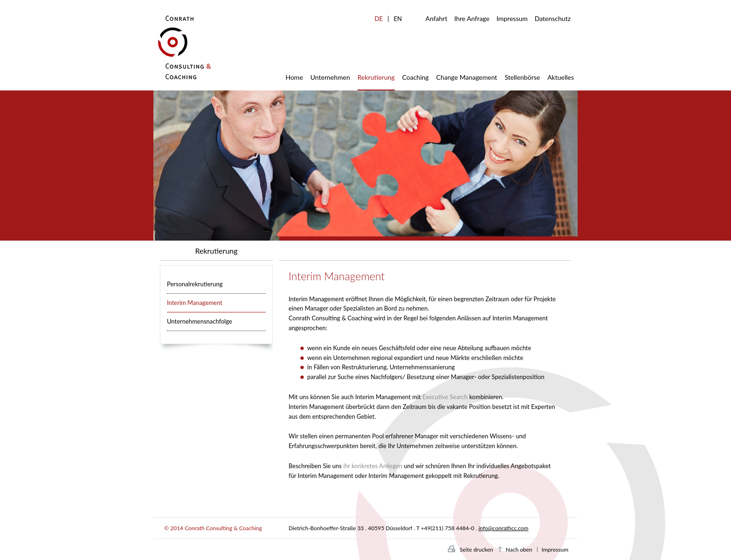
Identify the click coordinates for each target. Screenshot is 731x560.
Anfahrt (437, 18)
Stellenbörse (522, 77)
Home (294, 77)
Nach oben (519, 550)
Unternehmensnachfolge (200, 321)
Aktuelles (561, 77)
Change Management (467, 77)
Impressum (512, 18)
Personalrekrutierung (195, 284)
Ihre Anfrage (472, 18)
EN (398, 19)
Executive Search (445, 397)
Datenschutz (553, 18)
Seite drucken (476, 550)
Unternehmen (330, 77)
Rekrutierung (376, 77)
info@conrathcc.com (503, 528)
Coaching (416, 77)
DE (379, 19)
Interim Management (195, 303)
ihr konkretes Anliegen (373, 466)
